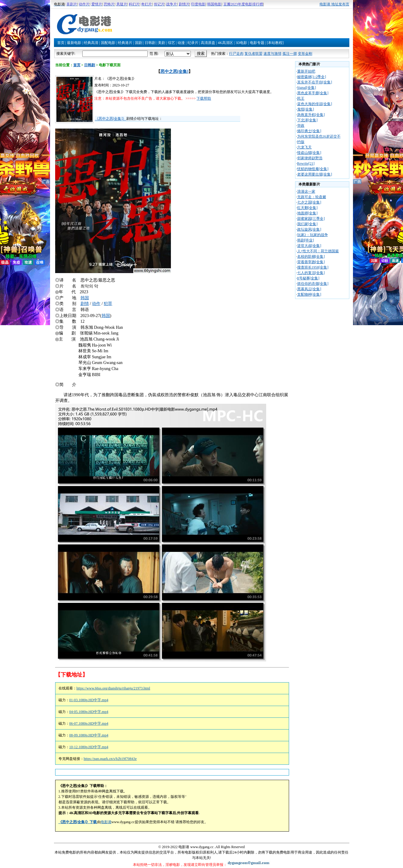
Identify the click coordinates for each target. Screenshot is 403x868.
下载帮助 (204, 98)
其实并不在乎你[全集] (315, 82)
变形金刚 (305, 54)
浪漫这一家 (306, 191)
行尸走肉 (236, 54)
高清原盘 (208, 43)
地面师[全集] (307, 213)
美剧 (162, 43)
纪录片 (193, 43)
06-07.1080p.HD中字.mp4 (89, 723)
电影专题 (257, 43)
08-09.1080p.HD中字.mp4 (89, 735)
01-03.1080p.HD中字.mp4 (89, 700)
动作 (96, 304)
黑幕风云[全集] (309, 289)
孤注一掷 (290, 54)
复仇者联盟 (253, 54)
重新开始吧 (306, 71)
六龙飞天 (304, 147)
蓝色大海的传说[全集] (315, 104)
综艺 (172, 43)
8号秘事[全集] (308, 278)
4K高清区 (225, 43)
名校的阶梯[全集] (311, 257)
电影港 (106, 822)
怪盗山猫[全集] (309, 153)
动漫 (181, 43)
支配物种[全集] (309, 294)
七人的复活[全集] (311, 273)
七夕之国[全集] (309, 202)
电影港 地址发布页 (334, 4)
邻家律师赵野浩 (310, 158)
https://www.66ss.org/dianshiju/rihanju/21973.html (113, 688)
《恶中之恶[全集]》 (111, 119)
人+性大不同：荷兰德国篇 (318, 251)
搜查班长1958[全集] (313, 267)
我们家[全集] (307, 224)
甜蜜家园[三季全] (311, 219)
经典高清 (91, 43)
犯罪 (108, 304)
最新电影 (74, 43)
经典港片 (125, 43)
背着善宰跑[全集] (311, 262)
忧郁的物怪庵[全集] (313, 169)
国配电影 (108, 43)
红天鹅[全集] (307, 208)
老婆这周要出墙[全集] (315, 174)
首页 (61, 43)
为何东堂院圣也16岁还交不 (319, 136)
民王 (301, 98)
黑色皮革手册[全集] (313, 93)
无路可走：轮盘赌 (312, 197)
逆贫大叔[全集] (309, 246)
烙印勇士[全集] (309, 131)
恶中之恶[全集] (174, 72)
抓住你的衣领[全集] (313, 284)
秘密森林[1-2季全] (312, 77)
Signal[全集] (307, 88)
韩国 (85, 298)
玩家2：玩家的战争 (313, 235)
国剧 (139, 43)
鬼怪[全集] (306, 109)
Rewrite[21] (306, 163)
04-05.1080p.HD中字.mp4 (89, 712)
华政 (301, 126)
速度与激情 (272, 54)
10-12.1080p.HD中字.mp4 (89, 747)
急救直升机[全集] (311, 115)
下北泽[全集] (307, 120)
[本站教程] (275, 43)
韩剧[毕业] (306, 240)
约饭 (301, 142)
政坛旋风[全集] (309, 229)
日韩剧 (150, 43)
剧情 (85, 304)
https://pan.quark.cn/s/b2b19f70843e (110, 759)
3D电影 (241, 43)
